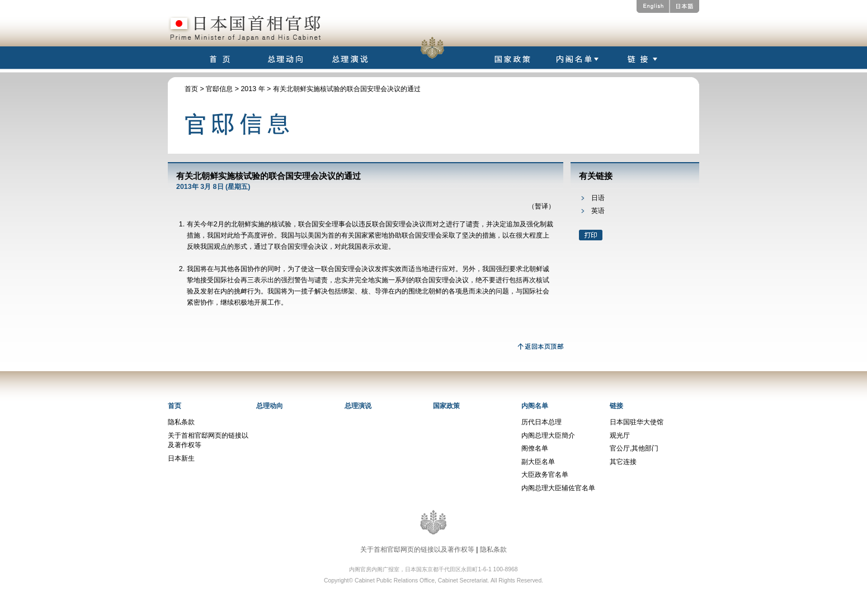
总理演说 (358, 406)
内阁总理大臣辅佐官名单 (558, 488)
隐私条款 (181, 422)
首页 (191, 89)
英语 (598, 211)
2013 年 (253, 89)
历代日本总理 (541, 422)
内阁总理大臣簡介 (548, 435)
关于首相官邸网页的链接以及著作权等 (417, 549)
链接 (616, 406)
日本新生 (181, 458)
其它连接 (623, 462)
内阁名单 (535, 406)
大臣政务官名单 (545, 475)
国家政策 (446, 406)
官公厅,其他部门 (634, 448)
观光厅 (620, 435)
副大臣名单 (538, 462)
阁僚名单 (535, 448)
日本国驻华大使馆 (637, 422)
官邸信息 (219, 89)
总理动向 (270, 406)
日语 (598, 198)
